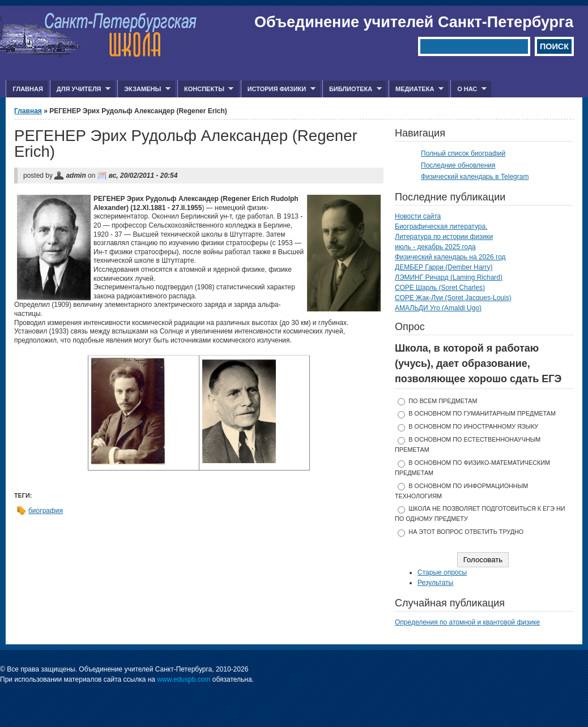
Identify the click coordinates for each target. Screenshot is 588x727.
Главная (27, 89)
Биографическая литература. (441, 226)
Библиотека (352, 89)
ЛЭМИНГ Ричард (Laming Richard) (449, 277)
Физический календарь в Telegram (475, 177)
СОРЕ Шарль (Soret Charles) (440, 288)
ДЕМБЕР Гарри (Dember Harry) (444, 267)
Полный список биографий (463, 153)
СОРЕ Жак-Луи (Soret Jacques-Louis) (453, 298)
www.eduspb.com (184, 679)
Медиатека (416, 89)
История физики (278, 89)
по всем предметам (443, 401)
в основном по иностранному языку (473, 426)
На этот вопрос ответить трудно (466, 532)
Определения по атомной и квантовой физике (467, 622)
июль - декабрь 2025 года (435, 247)
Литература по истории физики (444, 237)
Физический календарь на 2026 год (450, 257)
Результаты (435, 583)
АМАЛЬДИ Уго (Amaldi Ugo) (438, 308)
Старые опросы (442, 572)
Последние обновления (458, 165)
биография (46, 511)
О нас (468, 89)
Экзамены (144, 89)
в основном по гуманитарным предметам (482, 413)
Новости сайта (418, 216)
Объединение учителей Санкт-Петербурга (414, 22)
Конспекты (205, 89)
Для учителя (80, 89)
